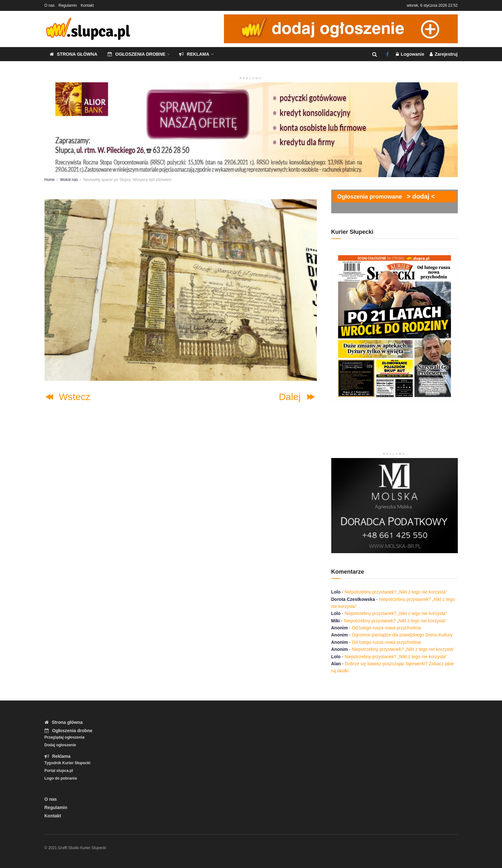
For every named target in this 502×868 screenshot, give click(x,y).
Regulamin (68, 5)
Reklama (194, 54)
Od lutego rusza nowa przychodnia (386, 628)
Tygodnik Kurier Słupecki (68, 763)
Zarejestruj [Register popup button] (444, 54)
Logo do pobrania (61, 778)
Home (50, 180)
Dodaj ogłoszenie (60, 745)
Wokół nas (69, 180)
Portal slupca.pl (59, 771)
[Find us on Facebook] (387, 54)
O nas (50, 5)
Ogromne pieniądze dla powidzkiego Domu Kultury (402, 635)
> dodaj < (421, 196)
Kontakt (87, 5)
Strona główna (74, 54)
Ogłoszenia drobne (137, 54)
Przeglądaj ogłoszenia (65, 737)
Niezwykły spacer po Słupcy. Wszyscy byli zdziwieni (127, 180)
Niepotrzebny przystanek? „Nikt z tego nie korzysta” (396, 592)
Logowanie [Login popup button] (410, 54)
